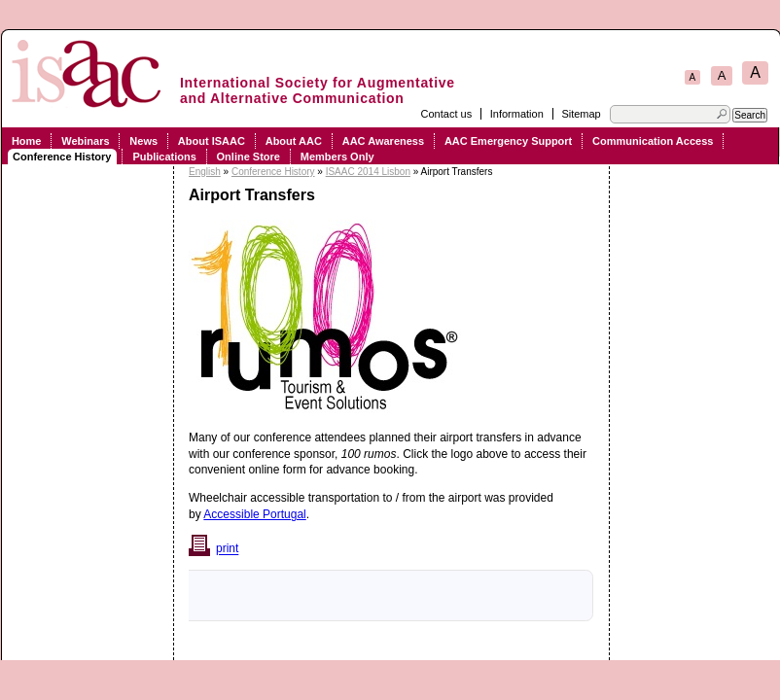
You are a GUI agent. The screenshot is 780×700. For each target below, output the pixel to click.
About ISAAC (212, 141)
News (143, 141)
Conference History (62, 157)
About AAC (294, 141)
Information (517, 114)
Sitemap (581, 114)
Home (27, 141)
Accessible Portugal (254, 514)
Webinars (85, 141)
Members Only (337, 157)
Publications (164, 157)
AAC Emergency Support (508, 141)
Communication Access (653, 141)
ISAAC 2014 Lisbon (368, 172)
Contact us (447, 114)
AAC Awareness (383, 141)
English (205, 172)
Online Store (248, 157)
